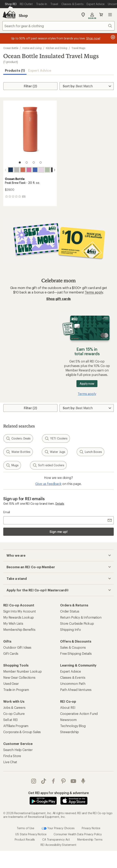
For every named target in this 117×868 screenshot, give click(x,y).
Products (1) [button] (15, 70)
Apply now (87, 384)
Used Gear (11, 683)
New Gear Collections (19, 677)
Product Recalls (25, 839)
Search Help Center (18, 750)
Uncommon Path (73, 683)
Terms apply (94, 292)
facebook (53, 781)
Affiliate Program (16, 726)
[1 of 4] (20, 162)
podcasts (83, 781)
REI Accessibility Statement (58, 845)
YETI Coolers (56, 438)
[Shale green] (47, 170)
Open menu (110, 15)
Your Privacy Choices (58, 828)
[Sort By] (87, 86)
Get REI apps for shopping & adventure (58, 793)
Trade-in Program (16, 690)
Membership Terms (90, 839)
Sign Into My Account (20, 611)
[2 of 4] (27, 162)
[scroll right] (54, 170)
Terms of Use (25, 828)
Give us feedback (48, 484)
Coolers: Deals (18, 438)
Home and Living (32, 48)
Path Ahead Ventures (76, 690)
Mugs (12, 465)
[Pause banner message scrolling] (113, 37)
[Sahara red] (23, 170)
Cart (101, 15)
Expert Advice (40, 70)
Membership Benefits (19, 629)
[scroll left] (6, 170)
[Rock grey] (17, 170)
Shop (23, 15)
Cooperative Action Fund (79, 714)
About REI (68, 707)
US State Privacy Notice (31, 834)
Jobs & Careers (14, 707)
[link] (30, 134)
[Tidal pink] (29, 170)
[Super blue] (35, 170)
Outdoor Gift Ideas (17, 647)
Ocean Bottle (11, 48)
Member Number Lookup (23, 671)
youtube (73, 781)
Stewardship (70, 732)
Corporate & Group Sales (22, 732)
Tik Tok (44, 781)
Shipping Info (71, 629)
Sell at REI (10, 720)
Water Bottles (18, 452)
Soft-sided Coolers (48, 465)
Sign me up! (58, 532)
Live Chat (10, 762)
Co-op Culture (14, 714)
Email (7, 512)
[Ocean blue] (11, 170)
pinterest (63, 781)
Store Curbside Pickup (77, 623)
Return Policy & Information (81, 617)
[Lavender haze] (41, 170)
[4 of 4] (41, 162)
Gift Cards (11, 653)
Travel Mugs (78, 48)
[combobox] (58, 26)
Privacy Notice (91, 828)
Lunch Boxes (91, 452)
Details (60, 504)
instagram (34, 781)
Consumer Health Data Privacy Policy (78, 834)
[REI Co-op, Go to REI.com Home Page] (9, 15)
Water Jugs (55, 452)
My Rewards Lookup (19, 617)
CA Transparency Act (56, 839)
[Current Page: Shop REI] (11, 4)
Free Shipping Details (76, 653)
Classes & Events (73, 677)
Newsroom (68, 720)
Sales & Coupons (73, 647)
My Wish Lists (13, 623)
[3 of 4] (34, 162)
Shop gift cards (59, 299)
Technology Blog (73, 726)
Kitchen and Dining (57, 48)
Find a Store (12, 756)
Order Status (70, 611)
